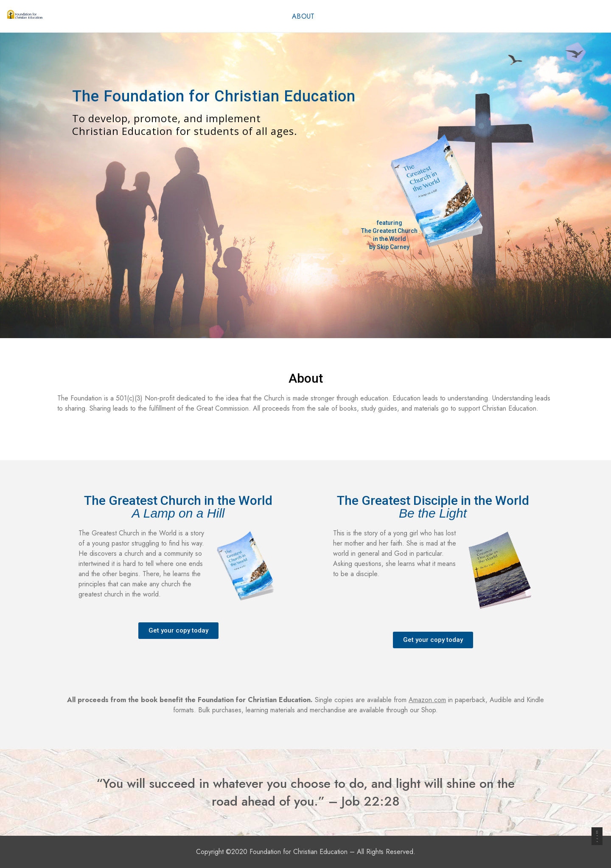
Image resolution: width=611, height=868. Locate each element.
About (303, 16)
